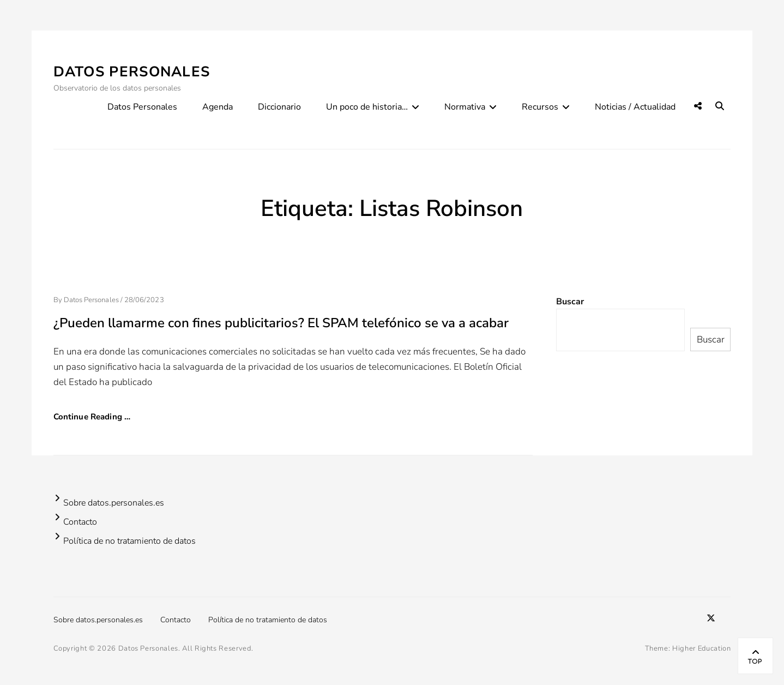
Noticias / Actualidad (635, 107)
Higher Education (701, 648)
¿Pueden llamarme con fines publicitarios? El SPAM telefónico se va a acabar (281, 323)
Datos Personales (132, 72)
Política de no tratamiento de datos (129, 541)
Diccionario (279, 107)
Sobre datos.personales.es (114, 503)
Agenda (218, 107)
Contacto (80, 522)
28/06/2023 (144, 300)
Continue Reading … (92, 417)
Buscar (570, 302)
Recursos (540, 107)
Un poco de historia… (367, 107)
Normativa (465, 107)
